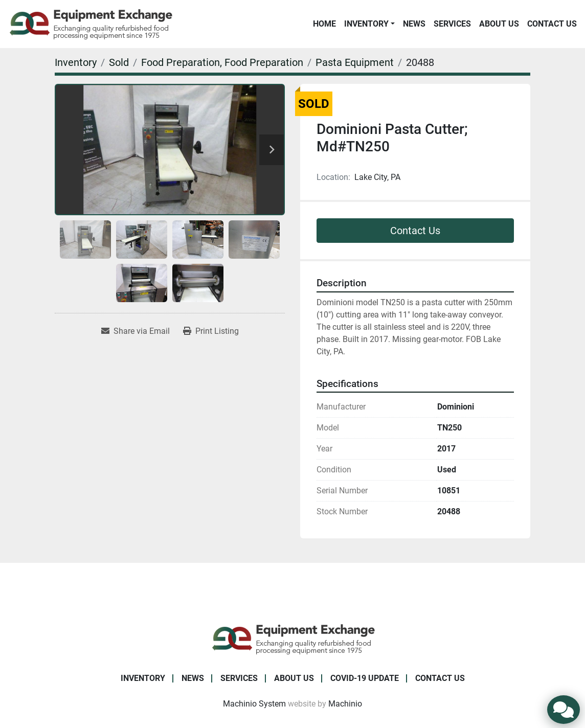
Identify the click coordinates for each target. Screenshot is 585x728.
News (414, 24)
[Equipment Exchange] (293, 638)
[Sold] (119, 62)
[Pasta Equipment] (355, 62)
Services (452, 24)
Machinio (345, 704)
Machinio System (254, 704)
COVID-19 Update (365, 678)
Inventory (366, 24)
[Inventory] (76, 62)
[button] (369, 24)
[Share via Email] (136, 331)
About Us (499, 24)
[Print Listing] (211, 331)
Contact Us (552, 24)
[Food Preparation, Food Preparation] (222, 62)
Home (324, 24)
